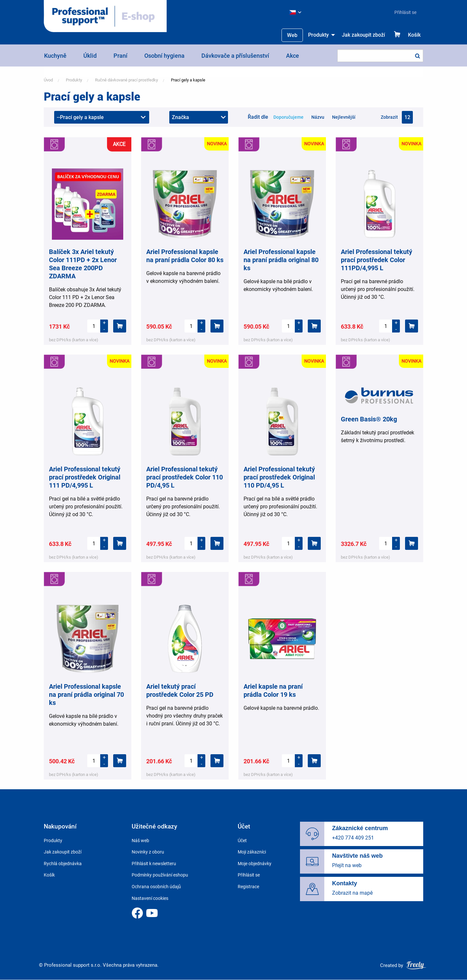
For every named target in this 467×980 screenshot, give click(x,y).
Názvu (318, 117)
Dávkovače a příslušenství (235, 56)
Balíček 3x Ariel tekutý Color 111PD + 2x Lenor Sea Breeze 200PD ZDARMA (83, 264)
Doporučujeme (288, 117)
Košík (414, 35)
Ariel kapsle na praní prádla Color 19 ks (273, 690)
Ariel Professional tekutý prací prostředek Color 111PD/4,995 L (377, 260)
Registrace (248, 887)
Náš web (140, 841)
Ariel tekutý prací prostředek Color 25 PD (180, 690)
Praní (120, 56)
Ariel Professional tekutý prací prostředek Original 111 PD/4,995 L (85, 477)
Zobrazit (389, 117)
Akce (293, 56)
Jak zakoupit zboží (363, 35)
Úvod (48, 80)
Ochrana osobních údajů (156, 887)
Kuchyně (55, 56)
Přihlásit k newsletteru (154, 864)
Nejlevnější (344, 117)
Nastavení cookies (150, 898)
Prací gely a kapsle (188, 80)
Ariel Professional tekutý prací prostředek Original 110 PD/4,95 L (279, 477)
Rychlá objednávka (63, 864)
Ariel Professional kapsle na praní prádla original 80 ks (281, 260)
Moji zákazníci (252, 852)
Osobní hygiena (164, 56)
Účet (242, 841)
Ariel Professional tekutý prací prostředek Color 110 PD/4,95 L (185, 477)
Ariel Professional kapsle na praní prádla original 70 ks (86, 695)
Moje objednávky (255, 864)
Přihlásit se (405, 12)
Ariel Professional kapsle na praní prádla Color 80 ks (185, 256)
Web (292, 35)
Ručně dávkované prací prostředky (126, 80)
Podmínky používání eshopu (160, 875)
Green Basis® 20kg (369, 419)
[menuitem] (403, 12)
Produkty (318, 35)
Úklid (90, 56)
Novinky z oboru (148, 852)
